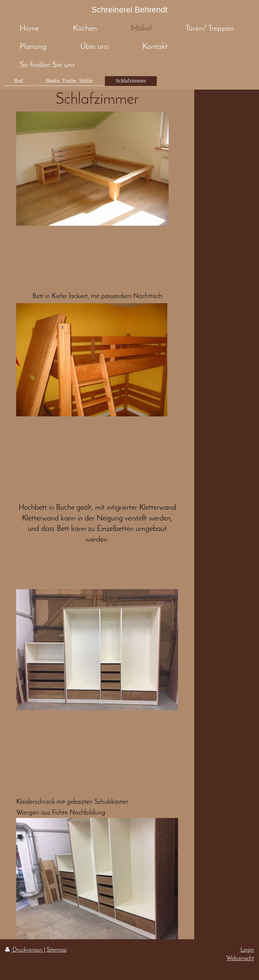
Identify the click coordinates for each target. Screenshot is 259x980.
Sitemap (57, 950)
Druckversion (24, 950)
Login (247, 950)
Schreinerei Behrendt (129, 10)
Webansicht (240, 959)
